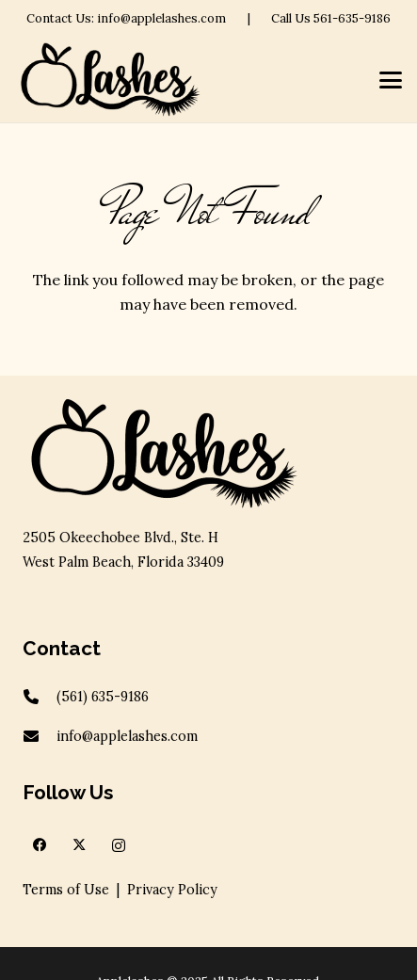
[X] (79, 845)
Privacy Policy (172, 890)
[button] (391, 80)
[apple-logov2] (110, 80)
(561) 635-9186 (103, 697)
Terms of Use (66, 890)
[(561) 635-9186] (40, 697)
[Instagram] (119, 845)
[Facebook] (40, 845)
